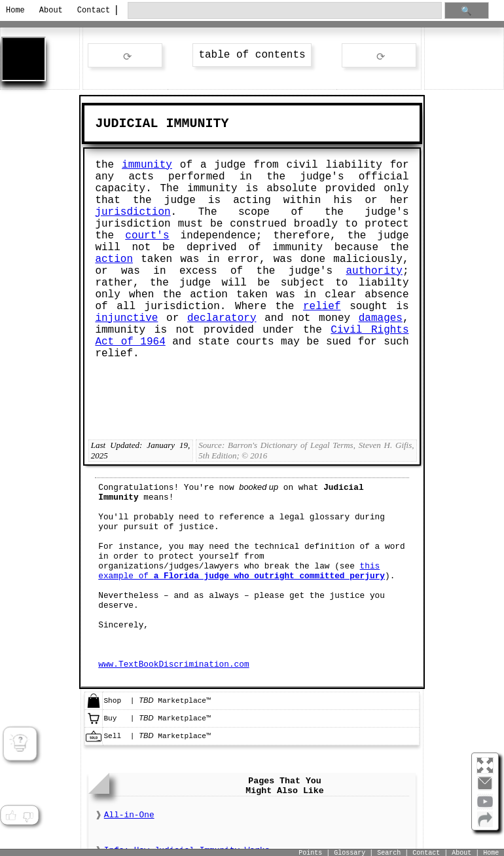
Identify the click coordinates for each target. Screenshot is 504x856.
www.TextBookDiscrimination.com (173, 664)
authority (374, 271)
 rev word (125, 56)
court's (147, 236)
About (51, 10)
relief (322, 307)
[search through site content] (285, 11)
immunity (147, 165)
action (114, 259)
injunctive (126, 318)
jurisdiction (133, 212)
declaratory (222, 318)
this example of (242, 571)
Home (15, 10)
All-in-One (129, 815)
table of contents (252, 55)
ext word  (379, 56)
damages (381, 318)
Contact (91, 10)
